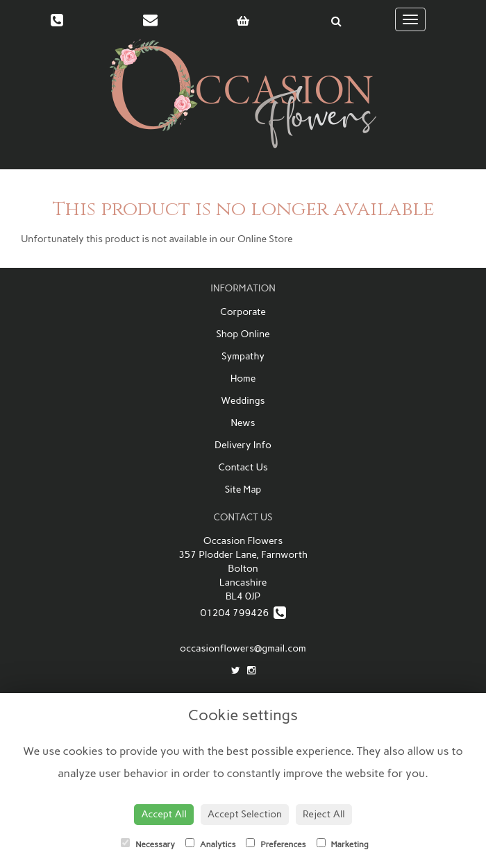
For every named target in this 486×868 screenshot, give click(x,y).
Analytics (210, 844)
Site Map (243, 490)
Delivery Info (243, 445)
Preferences (276, 844)
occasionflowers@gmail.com (243, 648)
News (243, 423)
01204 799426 (243, 613)
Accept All (164, 814)
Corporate (243, 312)
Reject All (324, 814)
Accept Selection (245, 814)
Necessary (148, 844)
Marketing (343, 844)
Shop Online (243, 334)
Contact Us (243, 467)
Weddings (243, 401)
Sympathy (243, 356)
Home (243, 378)
